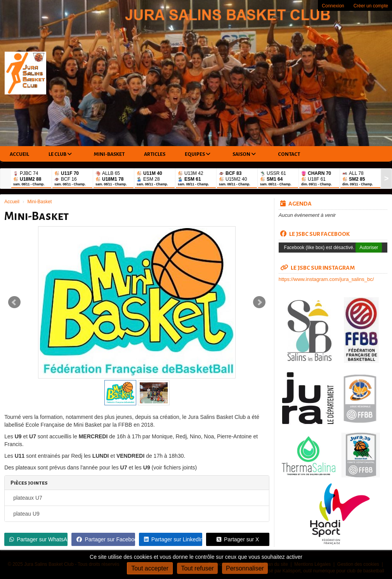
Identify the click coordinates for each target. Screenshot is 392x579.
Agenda (296, 204)
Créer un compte (371, 6)
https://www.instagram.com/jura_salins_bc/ (326, 279)
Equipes (198, 154)
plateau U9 (26, 514)
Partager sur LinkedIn (173, 539)
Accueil (19, 154)
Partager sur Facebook (106, 539)
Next (259, 302)
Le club (60, 154)
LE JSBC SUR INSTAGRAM (317, 268)
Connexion (333, 6)
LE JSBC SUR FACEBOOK (315, 234)
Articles (155, 154)
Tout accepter (150, 568)
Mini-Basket (109, 154)
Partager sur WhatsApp (38, 539)
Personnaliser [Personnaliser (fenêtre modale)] (245, 568)
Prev (14, 302)
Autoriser (369, 248)
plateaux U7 (28, 498)
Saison (244, 154)
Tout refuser (197, 568)
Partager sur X (238, 539)
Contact (289, 154)
